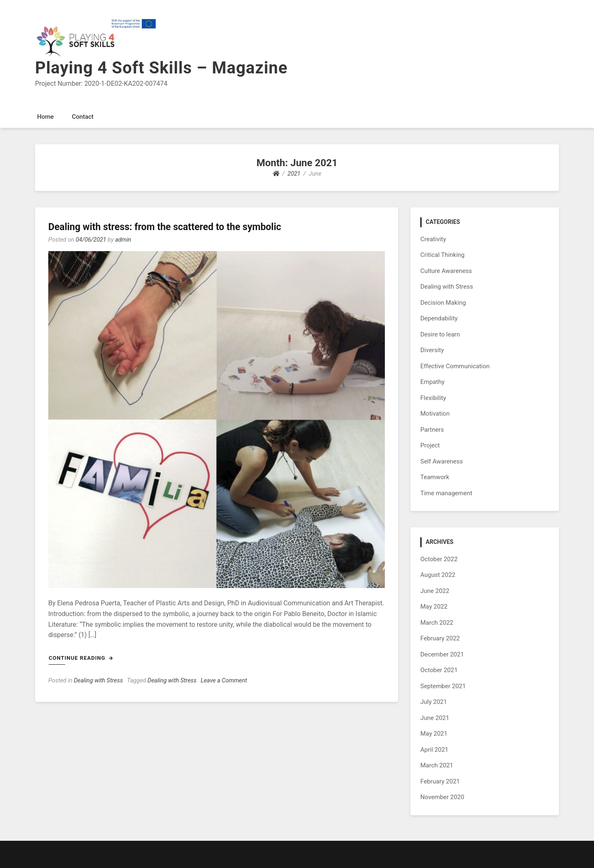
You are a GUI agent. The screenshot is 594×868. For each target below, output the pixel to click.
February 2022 (440, 638)
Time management (446, 493)
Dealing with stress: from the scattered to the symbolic (165, 227)
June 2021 (435, 718)
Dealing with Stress (98, 681)
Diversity (432, 350)
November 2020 (442, 797)
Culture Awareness (446, 271)
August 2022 (438, 575)
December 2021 (442, 654)
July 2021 (434, 702)
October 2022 (439, 559)
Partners (432, 430)
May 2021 (434, 734)
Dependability (439, 318)
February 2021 (440, 781)
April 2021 (434, 750)
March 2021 (437, 765)
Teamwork (435, 477)
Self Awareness (442, 461)
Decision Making (443, 303)
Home (45, 117)
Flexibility (433, 398)
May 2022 (434, 607)
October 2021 (439, 670)
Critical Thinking (442, 255)
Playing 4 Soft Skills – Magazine (161, 68)
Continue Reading (81, 658)
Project (430, 445)
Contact (83, 117)
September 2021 (443, 686)
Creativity (433, 239)
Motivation (435, 414)
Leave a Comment (224, 681)
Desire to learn (440, 334)
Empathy (433, 382)
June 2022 (435, 591)
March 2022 (437, 623)
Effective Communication (455, 366)
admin (123, 240)
